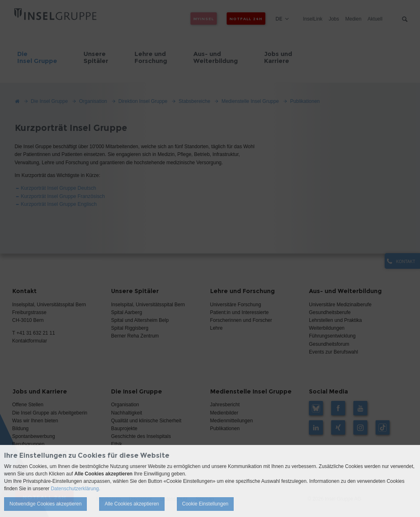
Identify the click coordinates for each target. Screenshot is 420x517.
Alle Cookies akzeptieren (132, 504)
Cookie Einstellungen (205, 504)
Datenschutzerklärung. (75, 489)
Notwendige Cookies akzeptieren (45, 504)
